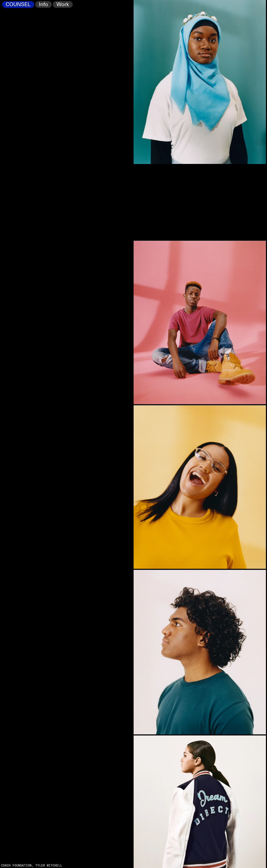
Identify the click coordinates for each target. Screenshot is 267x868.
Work (63, 5)
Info (43, 5)
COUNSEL (18, 5)
